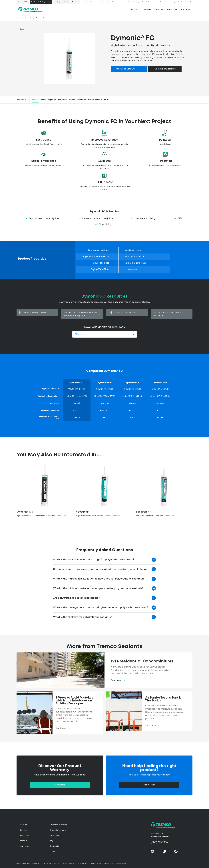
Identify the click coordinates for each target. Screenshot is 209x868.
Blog (173, 2)
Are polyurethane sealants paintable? (76, 598)
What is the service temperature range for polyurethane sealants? (94, 560)
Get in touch (149, 785)
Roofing (57, 2)
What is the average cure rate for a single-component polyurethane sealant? (101, 608)
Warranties (164, 2)
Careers (53, 852)
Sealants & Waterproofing (41, 2)
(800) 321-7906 (159, 842)
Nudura (75, 2)
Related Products (95, 100)
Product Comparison (77, 100)
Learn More (60, 785)
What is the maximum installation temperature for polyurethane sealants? (99, 579)
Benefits (35, 100)
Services (23, 830)
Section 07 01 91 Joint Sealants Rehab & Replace (82, 314)
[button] (191, 2)
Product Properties (48, 100)
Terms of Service (68, 864)
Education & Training (131, 2)
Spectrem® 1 (104, 490)
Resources (172, 10)
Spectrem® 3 (164, 490)
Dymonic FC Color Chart (127, 313)
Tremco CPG (23, 2)
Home (19, 18)
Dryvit (66, 2)
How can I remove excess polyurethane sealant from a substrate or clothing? (100, 569)
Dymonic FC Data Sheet (37, 313)
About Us (185, 10)
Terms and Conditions (51, 864)
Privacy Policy (83, 864)
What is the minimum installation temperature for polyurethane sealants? (98, 588)
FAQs (106, 100)
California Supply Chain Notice (102, 864)
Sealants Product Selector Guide (172, 314)
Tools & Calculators (149, 2)
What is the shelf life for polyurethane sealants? (83, 617)
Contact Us (182, 2)
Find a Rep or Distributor (111, 2)
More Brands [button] (87, 2)
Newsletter (24, 846)
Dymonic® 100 (45, 490)
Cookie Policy (121, 864)
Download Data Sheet (127, 69)
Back (22, 29)
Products (135, 10)
